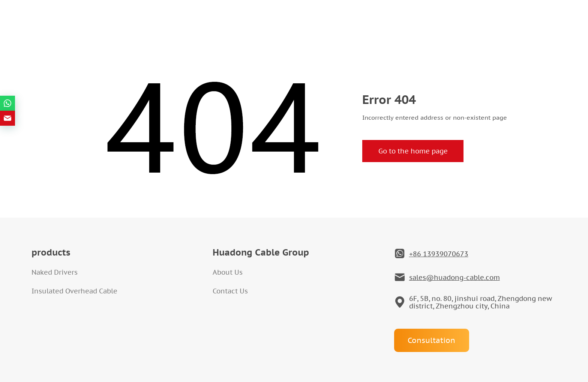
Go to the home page (413, 151)
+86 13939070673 (439, 254)
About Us (228, 272)
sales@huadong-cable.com (454, 278)
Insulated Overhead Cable (74, 291)
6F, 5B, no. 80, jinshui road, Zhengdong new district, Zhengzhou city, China (481, 302)
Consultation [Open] (431, 340)
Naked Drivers (55, 272)
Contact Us (230, 291)
